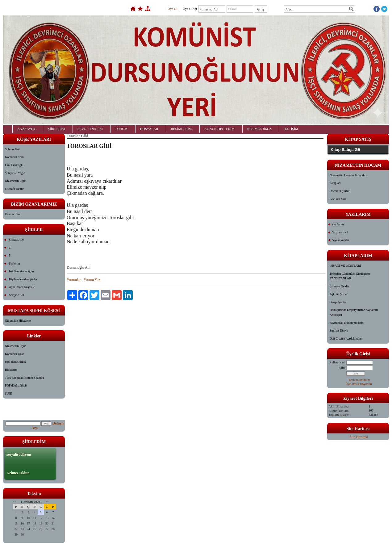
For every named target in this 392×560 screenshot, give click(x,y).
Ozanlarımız (13, 214)
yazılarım (338, 224)
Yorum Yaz (92, 280)
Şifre (342, 368)
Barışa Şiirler (338, 302)
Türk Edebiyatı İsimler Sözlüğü (24, 378)
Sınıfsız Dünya (339, 330)
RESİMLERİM (181, 129)
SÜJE (8, 393)
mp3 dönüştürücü (16, 362)
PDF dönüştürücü (16, 385)
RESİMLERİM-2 (259, 129)
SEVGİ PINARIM (90, 129)
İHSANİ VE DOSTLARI (345, 266)
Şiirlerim (15, 263)
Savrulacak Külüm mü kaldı (347, 323)
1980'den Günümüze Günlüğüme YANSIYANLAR (350, 276)
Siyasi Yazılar (341, 240)
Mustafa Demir (14, 189)
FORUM (121, 129)
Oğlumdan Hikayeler (18, 321)
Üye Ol (173, 9)
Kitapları (335, 183)
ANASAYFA (26, 129)
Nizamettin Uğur (15, 181)
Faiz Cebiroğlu (14, 165)
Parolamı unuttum (359, 380)
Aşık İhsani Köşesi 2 (22, 287)
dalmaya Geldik (340, 286)
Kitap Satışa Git (345, 150)
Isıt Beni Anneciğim (21, 271)
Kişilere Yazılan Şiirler (23, 279)
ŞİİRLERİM (56, 129)
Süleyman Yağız (15, 173)
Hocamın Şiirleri (340, 191)
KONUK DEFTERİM (219, 129)
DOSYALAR (149, 129)
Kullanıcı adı (337, 362)
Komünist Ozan (15, 354)
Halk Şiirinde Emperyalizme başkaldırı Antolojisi (354, 312)
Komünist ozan (14, 157)
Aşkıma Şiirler (339, 294)
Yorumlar (74, 280)
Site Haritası (359, 437)
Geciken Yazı (338, 199)
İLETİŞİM (291, 129)
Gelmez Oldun (18, 473)
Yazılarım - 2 (340, 232)
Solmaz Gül (12, 149)
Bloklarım (11, 370)
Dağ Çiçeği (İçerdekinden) (346, 339)
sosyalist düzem (19, 454)
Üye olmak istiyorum (359, 384)
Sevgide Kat (17, 295)
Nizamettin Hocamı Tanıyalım (348, 175)
